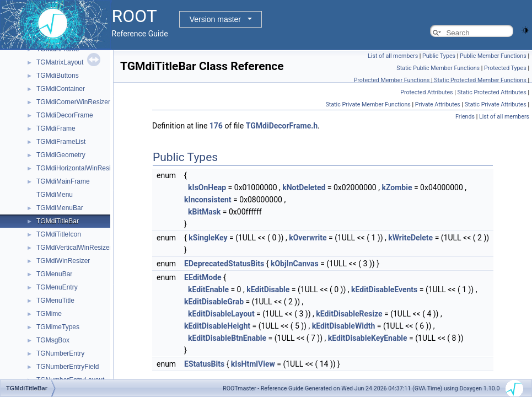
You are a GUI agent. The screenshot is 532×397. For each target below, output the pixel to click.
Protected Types (505, 68)
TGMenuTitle (55, 301)
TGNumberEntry (60, 353)
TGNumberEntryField (68, 367)
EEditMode (203, 277)
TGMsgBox (53, 340)
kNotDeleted (304, 187)
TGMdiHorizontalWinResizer (78, 168)
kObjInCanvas (295, 264)
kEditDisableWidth (344, 326)
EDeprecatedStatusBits (224, 264)
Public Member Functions (493, 56)
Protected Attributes (426, 92)
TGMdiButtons (58, 76)
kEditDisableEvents (384, 289)
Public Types (439, 56)
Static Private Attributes (496, 104)
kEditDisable (268, 289)
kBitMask (204, 212)
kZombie (397, 187)
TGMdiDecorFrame (65, 115)
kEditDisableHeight (217, 326)
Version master (215, 19)
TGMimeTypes (58, 327)
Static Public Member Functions (438, 68)
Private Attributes (438, 104)
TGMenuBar (54, 274)
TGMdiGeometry (61, 155)
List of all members (393, 56)
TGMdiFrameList (61, 142)
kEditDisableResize (349, 314)
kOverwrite (308, 238)
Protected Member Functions (392, 80)
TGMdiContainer (61, 89)
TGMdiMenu (55, 195)
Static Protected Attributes (491, 92)
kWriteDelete (410, 238)
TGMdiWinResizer (63, 261)
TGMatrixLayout (60, 62)
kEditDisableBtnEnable (227, 338)
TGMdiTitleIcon (59, 234)
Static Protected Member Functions (480, 80)
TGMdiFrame (56, 128)
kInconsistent (208, 200)
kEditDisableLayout (221, 314)
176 (216, 126)
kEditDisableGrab (214, 302)
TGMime (49, 314)
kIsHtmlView (253, 364)
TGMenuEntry (57, 287)
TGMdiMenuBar (60, 208)
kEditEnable (208, 289)
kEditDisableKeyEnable (368, 338)
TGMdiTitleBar (58, 221)
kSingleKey (208, 238)
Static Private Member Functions (368, 104)
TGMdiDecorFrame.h (282, 126)
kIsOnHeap (207, 187)
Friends (465, 117)
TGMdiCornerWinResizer (73, 102)
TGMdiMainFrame (63, 181)
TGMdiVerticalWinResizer (74, 248)
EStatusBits (204, 364)
